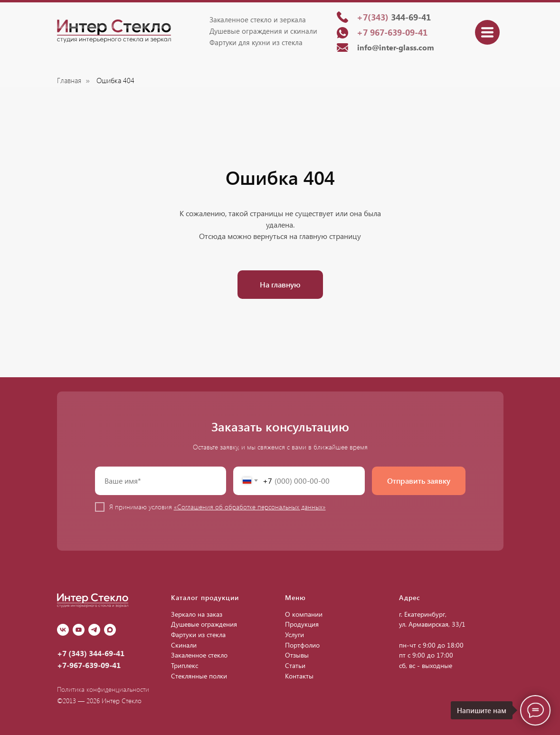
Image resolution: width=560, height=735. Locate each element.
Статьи (295, 665)
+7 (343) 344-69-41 (91, 653)
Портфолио (302, 645)
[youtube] (79, 630)
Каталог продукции (205, 597)
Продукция (302, 624)
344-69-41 (394, 17)
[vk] (63, 630)
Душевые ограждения (204, 624)
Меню (295, 597)
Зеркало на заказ (197, 614)
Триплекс (185, 665)
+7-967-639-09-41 (89, 665)
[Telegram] (94, 630)
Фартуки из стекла (198, 635)
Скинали (184, 645)
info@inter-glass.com (396, 47)
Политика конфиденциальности (103, 689)
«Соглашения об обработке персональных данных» (250, 507)
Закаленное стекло (199, 655)
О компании (304, 614)
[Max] (110, 630)
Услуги (294, 635)
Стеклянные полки (199, 676)
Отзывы (297, 655)
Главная (69, 81)
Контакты (299, 676)
